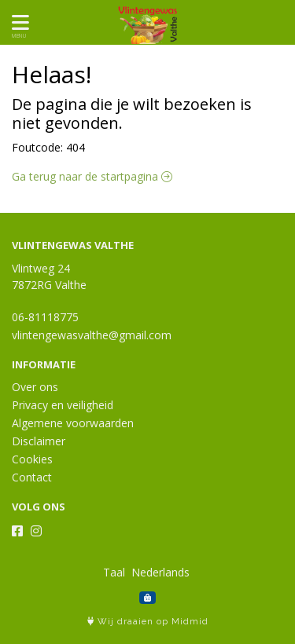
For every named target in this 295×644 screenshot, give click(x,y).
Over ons (35, 387)
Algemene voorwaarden (73, 423)
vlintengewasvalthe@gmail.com (92, 335)
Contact (32, 477)
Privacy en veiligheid (63, 405)
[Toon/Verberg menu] (18, 22)
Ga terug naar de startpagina (92, 176)
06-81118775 (45, 317)
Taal (114, 572)
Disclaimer (39, 441)
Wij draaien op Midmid (148, 622)
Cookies (32, 459)
